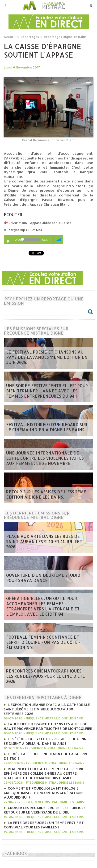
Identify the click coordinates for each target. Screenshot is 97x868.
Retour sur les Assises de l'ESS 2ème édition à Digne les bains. (46, 494)
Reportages (30, 37)
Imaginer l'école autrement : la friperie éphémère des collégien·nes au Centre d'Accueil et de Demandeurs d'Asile (44, 773)
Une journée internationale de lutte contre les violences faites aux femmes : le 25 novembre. (45, 458)
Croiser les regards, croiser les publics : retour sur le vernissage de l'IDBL (44, 810)
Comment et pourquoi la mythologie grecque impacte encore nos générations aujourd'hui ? (44, 793)
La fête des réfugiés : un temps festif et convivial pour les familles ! (44, 825)
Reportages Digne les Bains (65, 37)
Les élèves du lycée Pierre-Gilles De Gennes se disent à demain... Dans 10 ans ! (47, 741)
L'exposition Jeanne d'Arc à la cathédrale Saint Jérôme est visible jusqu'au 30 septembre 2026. (47, 709)
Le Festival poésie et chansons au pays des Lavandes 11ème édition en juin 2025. (47, 357)
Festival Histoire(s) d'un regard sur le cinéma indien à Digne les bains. (47, 427)
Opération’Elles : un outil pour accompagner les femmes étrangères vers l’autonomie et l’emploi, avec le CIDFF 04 (43, 606)
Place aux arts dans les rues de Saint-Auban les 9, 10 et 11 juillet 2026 (44, 541)
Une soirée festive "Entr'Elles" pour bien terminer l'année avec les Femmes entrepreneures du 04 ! (47, 391)
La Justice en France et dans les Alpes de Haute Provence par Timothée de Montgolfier (48, 726)
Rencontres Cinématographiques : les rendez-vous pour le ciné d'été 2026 (46, 676)
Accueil (10, 37)
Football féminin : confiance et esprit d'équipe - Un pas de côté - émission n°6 (43, 642)
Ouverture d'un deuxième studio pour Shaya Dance (43, 578)
